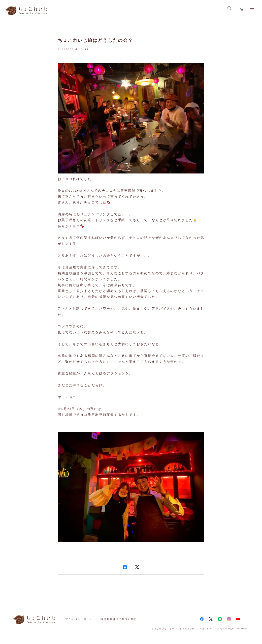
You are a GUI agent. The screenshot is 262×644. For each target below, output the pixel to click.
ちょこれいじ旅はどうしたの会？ (95, 40)
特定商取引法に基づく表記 (119, 619)
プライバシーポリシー (80, 619)
